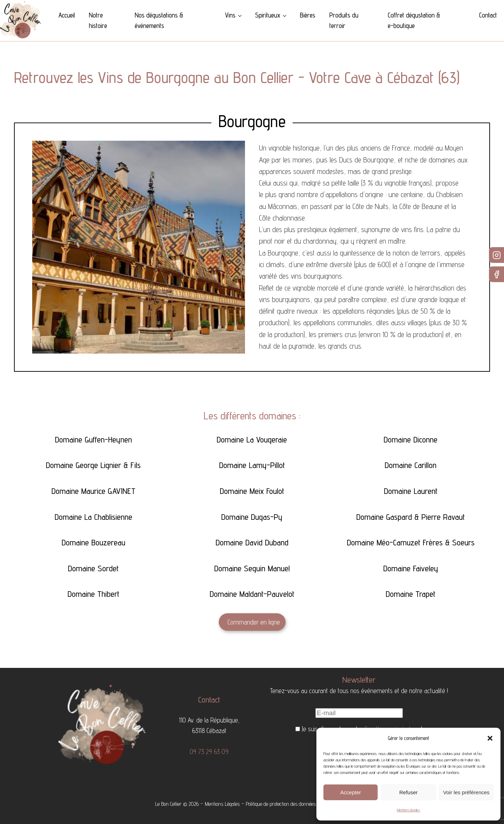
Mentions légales (408, 810)
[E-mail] (359, 713)
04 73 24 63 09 (209, 752)
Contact (488, 15)
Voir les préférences (466, 792)
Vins (230, 15)
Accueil (67, 15)
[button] (490, 738)
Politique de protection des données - (282, 804)
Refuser (409, 792)
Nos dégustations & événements (159, 20)
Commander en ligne (254, 622)
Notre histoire (98, 20)
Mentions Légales (222, 804)
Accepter (351, 792)
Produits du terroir (344, 20)
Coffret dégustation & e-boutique (414, 20)
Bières (308, 15)
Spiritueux (268, 15)
